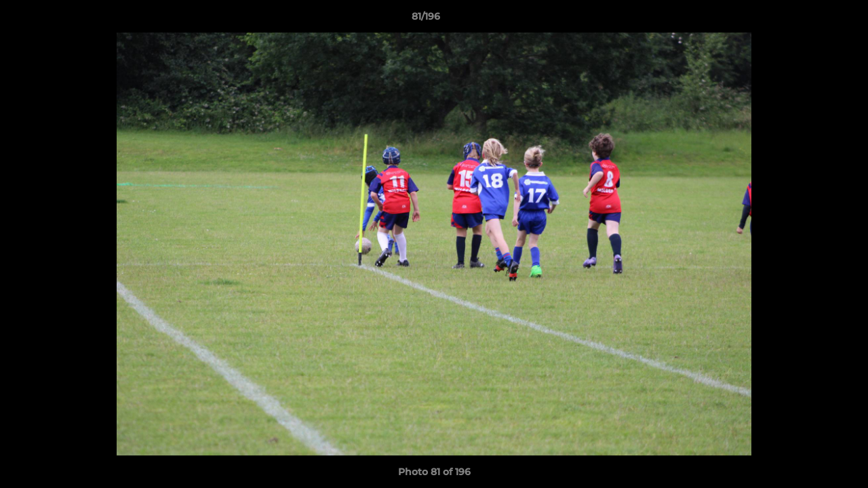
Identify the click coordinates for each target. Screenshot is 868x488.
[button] (811, 20)
